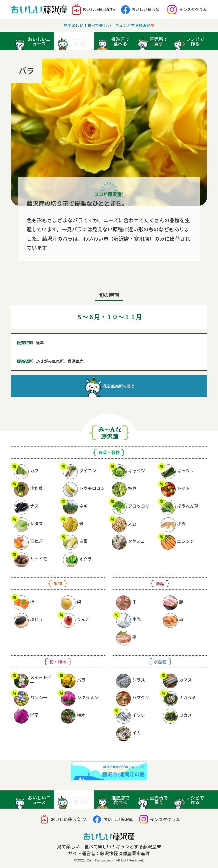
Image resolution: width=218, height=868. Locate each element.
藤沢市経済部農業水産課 (125, 853)
